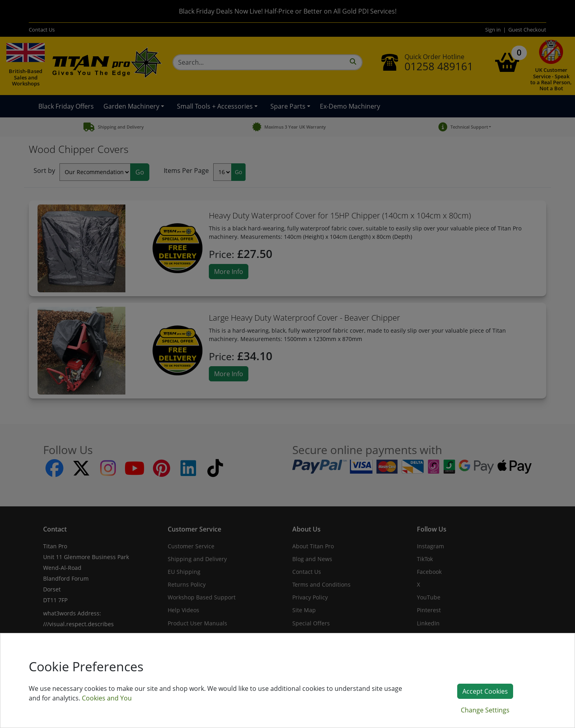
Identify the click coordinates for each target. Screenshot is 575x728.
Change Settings (485, 710)
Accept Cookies (485, 691)
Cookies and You (107, 698)
